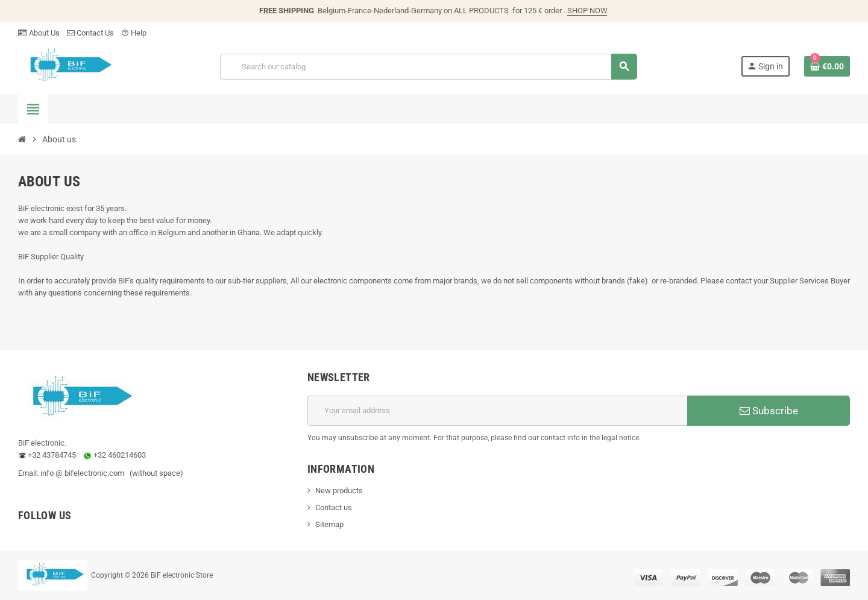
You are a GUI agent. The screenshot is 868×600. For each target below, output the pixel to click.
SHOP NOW (587, 11)
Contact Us (90, 33)
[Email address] (497, 411)
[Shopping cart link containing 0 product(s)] (827, 66)
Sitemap (329, 524)
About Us (39, 33)
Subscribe (769, 411)
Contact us (334, 507)
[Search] (428, 67)
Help (134, 33)
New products (339, 491)
